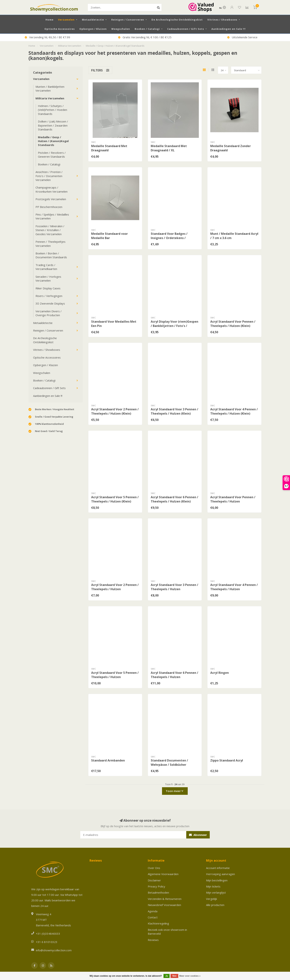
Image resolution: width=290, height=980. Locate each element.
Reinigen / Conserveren (128, 20)
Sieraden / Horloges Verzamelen (48, 279)
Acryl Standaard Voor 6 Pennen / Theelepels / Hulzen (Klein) (174, 499)
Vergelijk (211, 899)
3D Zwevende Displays (50, 303)
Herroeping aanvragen (220, 874)
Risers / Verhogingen (49, 296)
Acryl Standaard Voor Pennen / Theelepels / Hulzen (233, 499)
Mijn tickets (213, 886)
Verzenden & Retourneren (165, 899)
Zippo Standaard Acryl (227, 760)
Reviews (153, 940)
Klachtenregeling (158, 923)
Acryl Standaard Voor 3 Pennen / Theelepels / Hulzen (174, 587)
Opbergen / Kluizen (93, 29)
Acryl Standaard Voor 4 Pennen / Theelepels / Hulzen (234, 587)
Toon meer (174, 791)
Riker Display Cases (48, 288)
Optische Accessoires (60, 29)
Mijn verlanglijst (216, 892)
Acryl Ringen (220, 673)
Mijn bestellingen (217, 880)
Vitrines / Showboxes (222, 20)
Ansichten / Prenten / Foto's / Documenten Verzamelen (49, 176)
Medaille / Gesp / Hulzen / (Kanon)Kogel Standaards (53, 141)
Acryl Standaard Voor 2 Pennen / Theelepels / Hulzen (115, 587)
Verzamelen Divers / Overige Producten (49, 313)
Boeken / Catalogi (147, 29)
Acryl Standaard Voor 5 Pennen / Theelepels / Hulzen (115, 675)
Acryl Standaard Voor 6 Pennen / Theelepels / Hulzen (174, 675)
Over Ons (154, 868)
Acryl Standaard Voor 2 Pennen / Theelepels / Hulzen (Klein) (115, 411)
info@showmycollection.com (54, 950)
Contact (153, 917)
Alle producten (215, 905)
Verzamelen (66, 20)
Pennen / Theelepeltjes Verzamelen (50, 244)
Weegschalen (121, 29)
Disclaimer (154, 880)
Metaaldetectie (93, 20)
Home (49, 20)
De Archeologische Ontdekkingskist (177, 20)
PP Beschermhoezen (49, 207)
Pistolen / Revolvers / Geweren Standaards (52, 155)
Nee (174, 976)
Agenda (153, 911)
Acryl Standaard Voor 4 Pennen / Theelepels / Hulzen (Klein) (234, 411)
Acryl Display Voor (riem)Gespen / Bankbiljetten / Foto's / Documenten (174, 326)
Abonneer (198, 835)
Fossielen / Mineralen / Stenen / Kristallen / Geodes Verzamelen (50, 230)
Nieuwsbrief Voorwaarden (164, 905)
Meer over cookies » (190, 976)
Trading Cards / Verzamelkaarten (46, 267)
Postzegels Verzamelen (51, 199)
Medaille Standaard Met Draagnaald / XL (169, 148)
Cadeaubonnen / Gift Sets (186, 29)
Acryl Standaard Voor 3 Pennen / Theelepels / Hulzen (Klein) (174, 411)
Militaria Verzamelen (50, 98)
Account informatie (218, 868)
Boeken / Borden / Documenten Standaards (51, 255)
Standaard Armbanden (108, 760)
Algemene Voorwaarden (163, 874)
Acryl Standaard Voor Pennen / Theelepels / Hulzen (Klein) (233, 324)
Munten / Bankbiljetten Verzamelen (50, 89)
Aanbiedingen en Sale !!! (229, 29)
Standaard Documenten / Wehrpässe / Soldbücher (169, 763)
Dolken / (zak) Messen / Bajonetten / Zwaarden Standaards (53, 125)
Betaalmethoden (158, 892)
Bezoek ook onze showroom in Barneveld (167, 932)
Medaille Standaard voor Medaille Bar (109, 236)
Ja (167, 976)
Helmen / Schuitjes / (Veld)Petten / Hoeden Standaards (53, 110)
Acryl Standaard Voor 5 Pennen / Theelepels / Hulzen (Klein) (115, 499)
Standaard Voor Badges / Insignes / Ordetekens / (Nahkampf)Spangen (169, 238)
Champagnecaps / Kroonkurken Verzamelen (52, 189)
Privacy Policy (156, 886)
